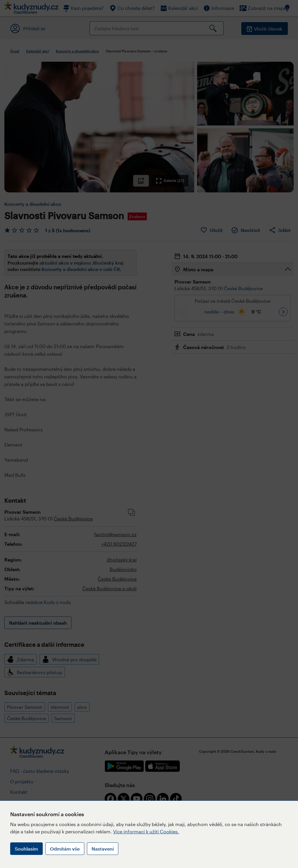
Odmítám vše (65, 849)
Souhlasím (26, 849)
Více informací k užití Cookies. (146, 831)
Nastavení (103, 849)
